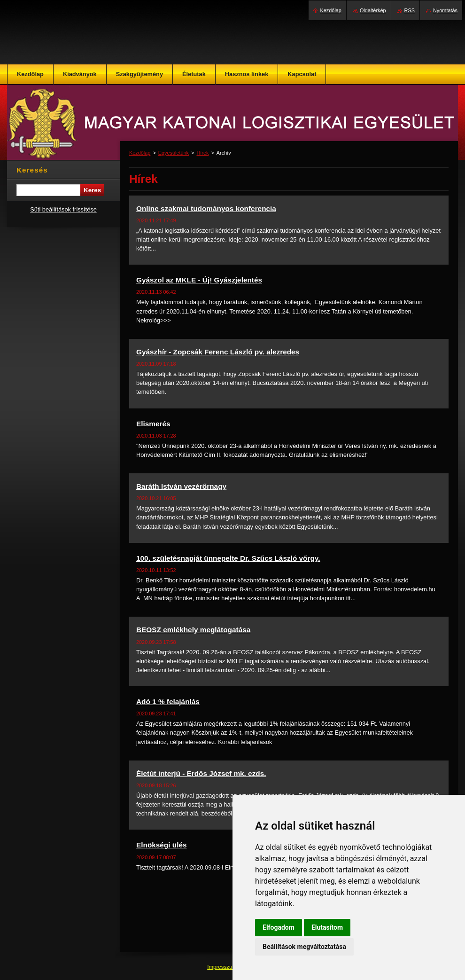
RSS (410, 10)
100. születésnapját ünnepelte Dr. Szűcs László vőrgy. (228, 558)
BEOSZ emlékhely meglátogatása (193, 630)
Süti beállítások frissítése (63, 209)
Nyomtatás (445, 10)
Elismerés (153, 424)
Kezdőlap (140, 153)
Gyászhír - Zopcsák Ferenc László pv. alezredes (218, 352)
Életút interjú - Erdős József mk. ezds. (201, 773)
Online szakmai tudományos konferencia (206, 208)
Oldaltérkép (373, 10)
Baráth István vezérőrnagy (181, 486)
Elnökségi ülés (162, 845)
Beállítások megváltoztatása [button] (304, 947)
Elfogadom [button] (279, 927)
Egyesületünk (174, 153)
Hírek (202, 153)
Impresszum (223, 967)
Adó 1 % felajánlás (168, 702)
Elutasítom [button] (327, 927)
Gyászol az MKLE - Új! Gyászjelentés (199, 280)
